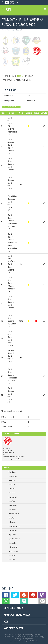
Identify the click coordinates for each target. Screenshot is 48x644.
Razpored (19, 30)
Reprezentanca (13, 608)
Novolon (36, 641)
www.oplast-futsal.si (14, 459)
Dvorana (29, 76)
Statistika (20, 80)
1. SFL (7, 10)
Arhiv (29, 80)
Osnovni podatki (9, 76)
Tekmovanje (11, 30)
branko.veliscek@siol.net (16, 457)
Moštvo (21, 76)
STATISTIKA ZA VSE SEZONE (11, 107)
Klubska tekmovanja (17, 615)
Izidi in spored (9, 80)
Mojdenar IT (28, 641)
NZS (6, 622)
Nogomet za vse (14, 628)
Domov (4, 30)
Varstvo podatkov (28, 639)
